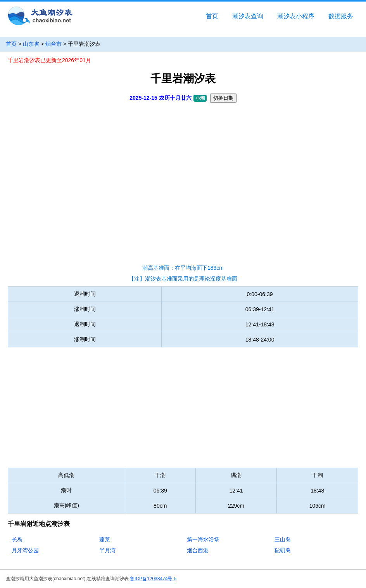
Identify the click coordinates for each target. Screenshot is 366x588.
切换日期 (223, 98)
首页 (212, 16)
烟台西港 (198, 550)
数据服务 (341, 16)
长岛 (17, 539)
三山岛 (283, 539)
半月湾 (107, 550)
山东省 (31, 44)
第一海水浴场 (203, 539)
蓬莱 (105, 539)
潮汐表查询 (248, 16)
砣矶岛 (283, 550)
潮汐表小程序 (296, 16)
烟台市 (54, 44)
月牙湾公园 (25, 550)
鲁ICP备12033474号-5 (153, 579)
